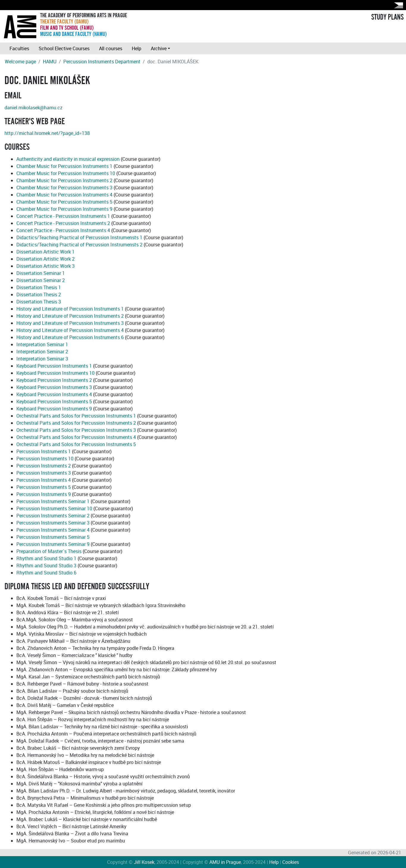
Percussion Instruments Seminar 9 (53, 544)
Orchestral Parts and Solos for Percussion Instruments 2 (76, 423)
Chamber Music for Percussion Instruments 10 (66, 173)
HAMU (50, 62)
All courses (111, 48)
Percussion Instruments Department (102, 62)
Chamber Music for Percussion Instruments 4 (64, 195)
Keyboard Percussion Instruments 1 (54, 366)
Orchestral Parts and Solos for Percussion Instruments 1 (76, 416)
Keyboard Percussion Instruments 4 (54, 394)
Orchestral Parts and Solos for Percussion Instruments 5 (76, 444)
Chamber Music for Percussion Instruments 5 (64, 202)
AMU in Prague (225, 862)
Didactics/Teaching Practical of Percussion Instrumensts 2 (79, 245)
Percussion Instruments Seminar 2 (53, 516)
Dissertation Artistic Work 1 (46, 252)
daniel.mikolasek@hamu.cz (33, 108)
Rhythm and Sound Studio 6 (46, 573)
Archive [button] (159, 48)
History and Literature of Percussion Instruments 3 (70, 323)
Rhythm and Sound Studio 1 (46, 558)
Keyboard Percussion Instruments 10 (55, 373)
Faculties (19, 48)
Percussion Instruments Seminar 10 (54, 508)
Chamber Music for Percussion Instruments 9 (64, 209)
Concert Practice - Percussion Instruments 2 (63, 223)
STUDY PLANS (387, 17)
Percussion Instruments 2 (44, 466)
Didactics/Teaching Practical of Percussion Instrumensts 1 (79, 237)
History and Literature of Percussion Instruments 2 (70, 316)
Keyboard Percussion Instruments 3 (54, 387)
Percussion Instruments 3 (44, 473)
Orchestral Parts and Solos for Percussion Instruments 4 (76, 437)
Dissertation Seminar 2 (41, 280)
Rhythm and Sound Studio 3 (46, 565)
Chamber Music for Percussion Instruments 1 (64, 166)
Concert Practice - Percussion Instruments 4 (63, 230)
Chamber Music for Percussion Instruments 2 (64, 180)
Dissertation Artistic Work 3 (46, 266)
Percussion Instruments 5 (44, 487)
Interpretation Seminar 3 (42, 359)
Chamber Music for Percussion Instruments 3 (64, 188)
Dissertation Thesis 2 (39, 294)
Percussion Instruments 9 (44, 494)
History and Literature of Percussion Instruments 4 (70, 330)
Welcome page (20, 62)
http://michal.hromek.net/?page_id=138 (47, 133)
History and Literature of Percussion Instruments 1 (70, 309)
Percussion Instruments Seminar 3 (53, 523)
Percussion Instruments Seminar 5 (53, 537)
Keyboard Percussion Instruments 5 (54, 401)
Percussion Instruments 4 (44, 480)
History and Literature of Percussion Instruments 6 (70, 337)
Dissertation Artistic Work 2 (46, 259)
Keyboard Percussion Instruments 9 (54, 409)
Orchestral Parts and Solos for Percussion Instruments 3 (76, 430)
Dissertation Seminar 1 (41, 273)
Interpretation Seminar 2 (42, 352)
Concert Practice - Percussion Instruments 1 (63, 216)
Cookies (291, 862)
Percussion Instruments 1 (44, 451)
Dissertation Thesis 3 (39, 302)
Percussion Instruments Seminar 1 (53, 501)
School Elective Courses (64, 48)
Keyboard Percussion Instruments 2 (54, 380)
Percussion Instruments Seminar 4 (53, 530)
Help (137, 48)
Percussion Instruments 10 (45, 459)
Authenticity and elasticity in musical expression (68, 159)
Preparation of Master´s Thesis (49, 551)
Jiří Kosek (144, 862)
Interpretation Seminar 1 (42, 344)
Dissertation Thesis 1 (39, 287)
